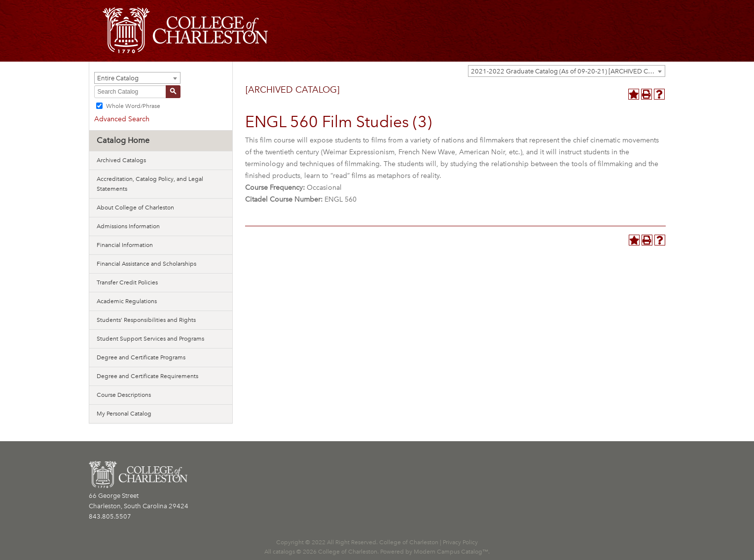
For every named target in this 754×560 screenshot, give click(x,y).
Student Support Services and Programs (150, 339)
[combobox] (567, 71)
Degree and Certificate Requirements (147, 376)
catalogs (284, 552)
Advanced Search (122, 119)
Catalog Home (123, 140)
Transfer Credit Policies (127, 282)
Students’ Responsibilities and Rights (146, 320)
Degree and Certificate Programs (141, 357)
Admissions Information (128, 226)
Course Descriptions (124, 395)
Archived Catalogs (121, 160)
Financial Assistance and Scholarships (146, 264)
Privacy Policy (460, 542)
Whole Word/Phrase (133, 106)
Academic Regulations (127, 301)
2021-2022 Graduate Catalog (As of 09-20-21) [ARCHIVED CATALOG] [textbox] (568, 71)
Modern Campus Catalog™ (451, 552)
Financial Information (125, 245)
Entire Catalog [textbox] (118, 78)
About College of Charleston (135, 208)
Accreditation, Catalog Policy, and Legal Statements (150, 184)
